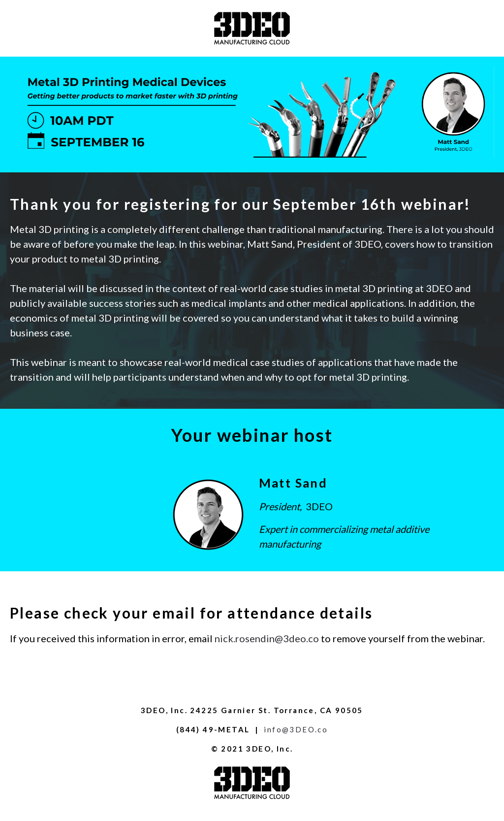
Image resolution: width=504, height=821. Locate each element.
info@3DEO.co (296, 729)
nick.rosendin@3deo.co (267, 638)
